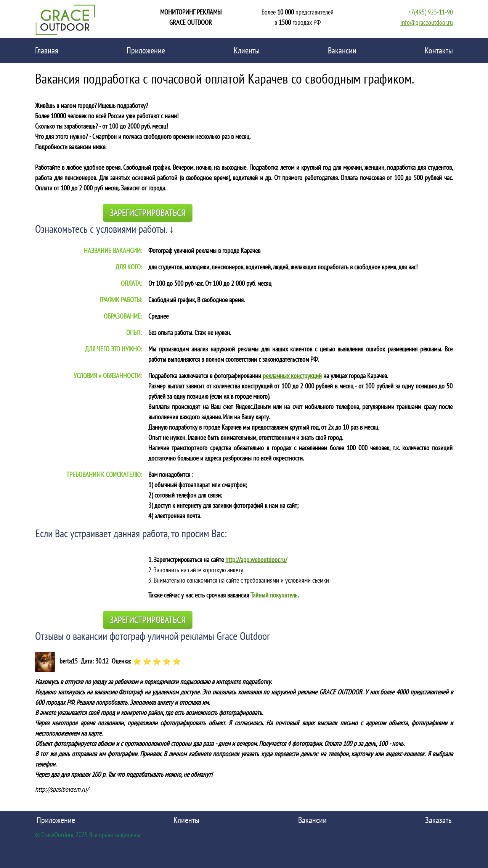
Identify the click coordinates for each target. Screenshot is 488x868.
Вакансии (342, 50)
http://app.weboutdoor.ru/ (256, 560)
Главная (47, 50)
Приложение (146, 50)
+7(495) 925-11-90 (431, 12)
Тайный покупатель (274, 595)
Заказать (438, 820)
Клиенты (247, 50)
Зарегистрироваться (148, 213)
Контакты (439, 50)
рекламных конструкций (292, 376)
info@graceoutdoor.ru (427, 22)
